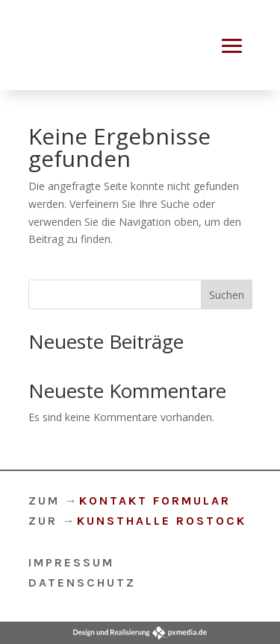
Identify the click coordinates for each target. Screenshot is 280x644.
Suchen (227, 295)
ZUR (137, 521)
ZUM (130, 501)
